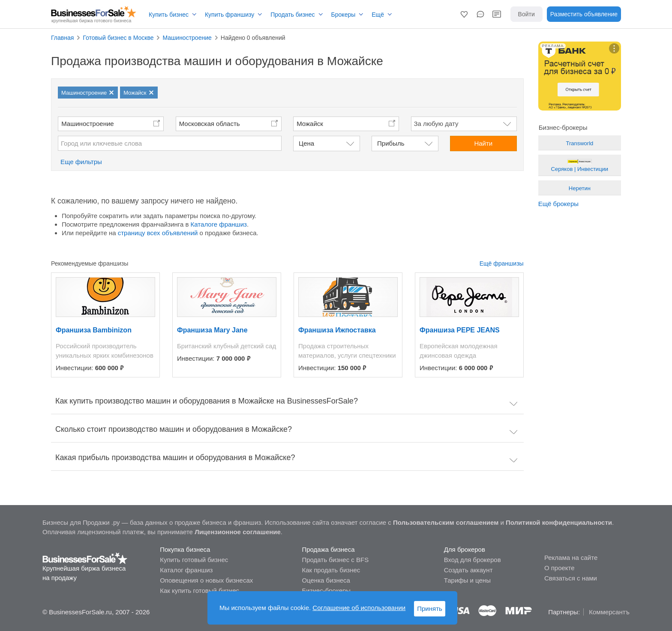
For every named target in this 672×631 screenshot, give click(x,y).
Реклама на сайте (571, 558)
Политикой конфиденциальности (559, 522)
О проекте (559, 568)
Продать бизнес (292, 15)
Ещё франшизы (502, 263)
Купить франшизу (229, 15)
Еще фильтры (81, 162)
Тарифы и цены (467, 580)
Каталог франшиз (186, 570)
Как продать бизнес (331, 570)
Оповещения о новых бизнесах (206, 580)
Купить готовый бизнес (194, 560)
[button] (464, 14)
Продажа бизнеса (328, 549)
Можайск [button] (310, 124)
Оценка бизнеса (326, 580)
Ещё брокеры (558, 204)
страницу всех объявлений (158, 233)
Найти (483, 143)
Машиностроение (87, 124)
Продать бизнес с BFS (335, 560)
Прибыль (391, 143)
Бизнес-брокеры (326, 591)
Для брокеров (465, 549)
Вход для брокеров (472, 560)
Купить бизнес (169, 15)
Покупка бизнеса (185, 549)
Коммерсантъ (609, 612)
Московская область (210, 124)
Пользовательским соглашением (446, 522)
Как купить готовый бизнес (199, 591)
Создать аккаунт (468, 570)
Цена (306, 143)
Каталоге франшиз (219, 224)
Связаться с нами (571, 578)
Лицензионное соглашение (238, 532)
